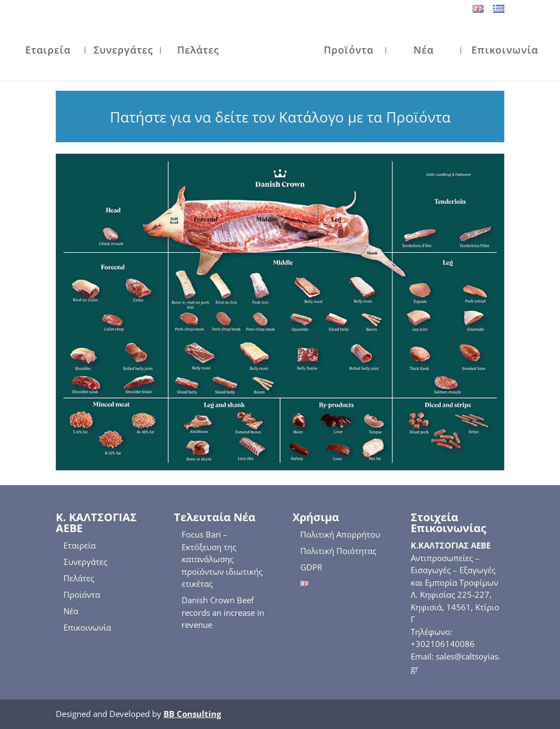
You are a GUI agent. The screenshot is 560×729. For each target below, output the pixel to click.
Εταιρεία (48, 51)
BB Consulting (192, 714)
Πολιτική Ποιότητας (338, 551)
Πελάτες (198, 51)
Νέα (424, 51)
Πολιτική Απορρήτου (340, 534)
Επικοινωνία (505, 51)
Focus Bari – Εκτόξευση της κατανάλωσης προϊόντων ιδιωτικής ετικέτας (222, 559)
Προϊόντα (349, 51)
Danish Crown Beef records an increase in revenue (223, 612)
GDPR (311, 567)
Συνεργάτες (123, 51)
